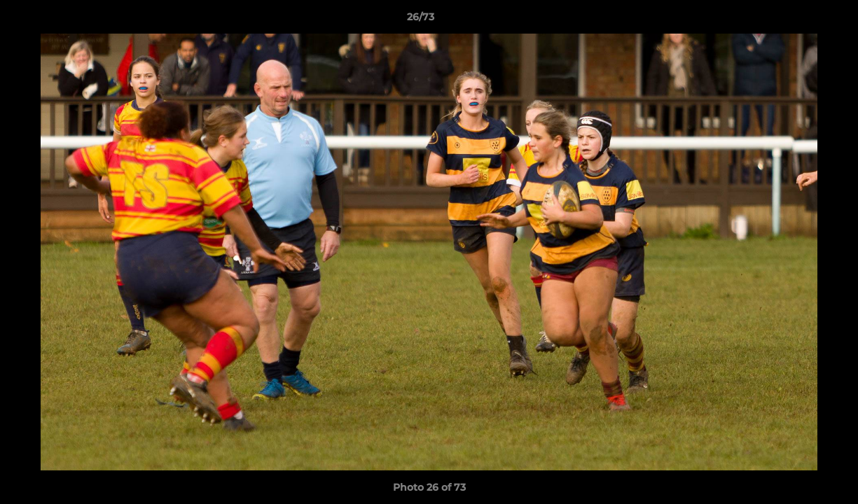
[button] (799, 20)
